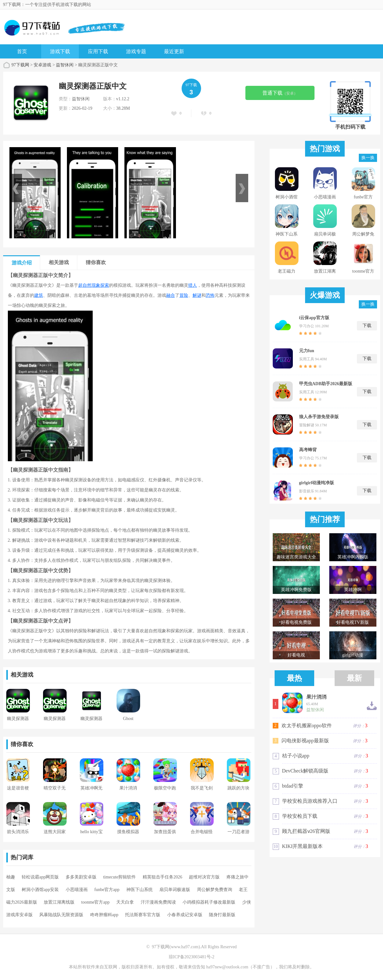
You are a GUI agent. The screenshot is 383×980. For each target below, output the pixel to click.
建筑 (39, 295)
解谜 (197, 295)
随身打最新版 (222, 915)
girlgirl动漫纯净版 (317, 483)
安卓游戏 (42, 65)
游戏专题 (136, 51)
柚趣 (11, 877)
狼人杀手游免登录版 (319, 417)
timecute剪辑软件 (119, 877)
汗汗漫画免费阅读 (158, 902)
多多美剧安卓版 (81, 877)
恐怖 (210, 295)
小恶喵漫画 (77, 890)
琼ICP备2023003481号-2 (191, 957)
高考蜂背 (308, 450)
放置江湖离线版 (59, 902)
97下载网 (20, 65)
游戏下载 (60, 51)
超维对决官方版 (204, 877)
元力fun (307, 351)
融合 (171, 295)
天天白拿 (125, 902)
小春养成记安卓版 (185, 915)
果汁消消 (316, 697)
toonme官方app (96, 902)
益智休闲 (65, 65)
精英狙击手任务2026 (162, 877)
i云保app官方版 (314, 318)
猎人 (193, 285)
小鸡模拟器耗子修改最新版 (209, 902)
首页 (22, 51)
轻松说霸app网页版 (40, 877)
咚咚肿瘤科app (104, 915)
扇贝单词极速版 (175, 890)
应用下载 (98, 51)
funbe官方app (107, 890)
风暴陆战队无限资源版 (61, 915)
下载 (367, 326)
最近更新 (174, 51)
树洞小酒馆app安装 (40, 890)
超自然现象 (89, 285)
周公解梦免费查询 (215, 890)
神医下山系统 (140, 890)
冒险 (184, 295)
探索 (105, 285)
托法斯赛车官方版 (143, 915)
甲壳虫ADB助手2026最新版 (326, 384)
